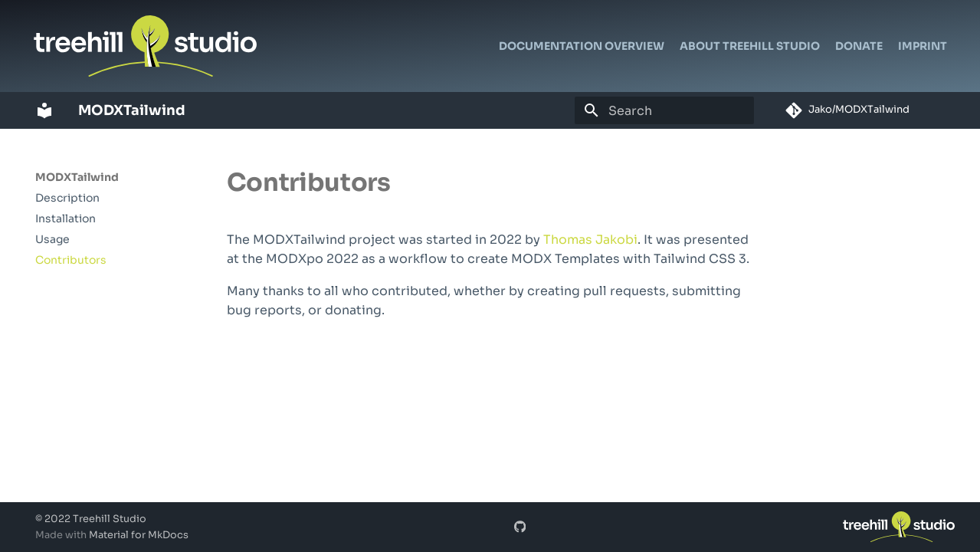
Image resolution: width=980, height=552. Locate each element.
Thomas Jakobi (590, 240)
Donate (859, 46)
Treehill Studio (110, 519)
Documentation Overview (582, 46)
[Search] (664, 110)
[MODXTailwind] (44, 110)
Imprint (923, 46)
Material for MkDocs (139, 535)
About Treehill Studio (750, 46)
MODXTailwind (77, 177)
